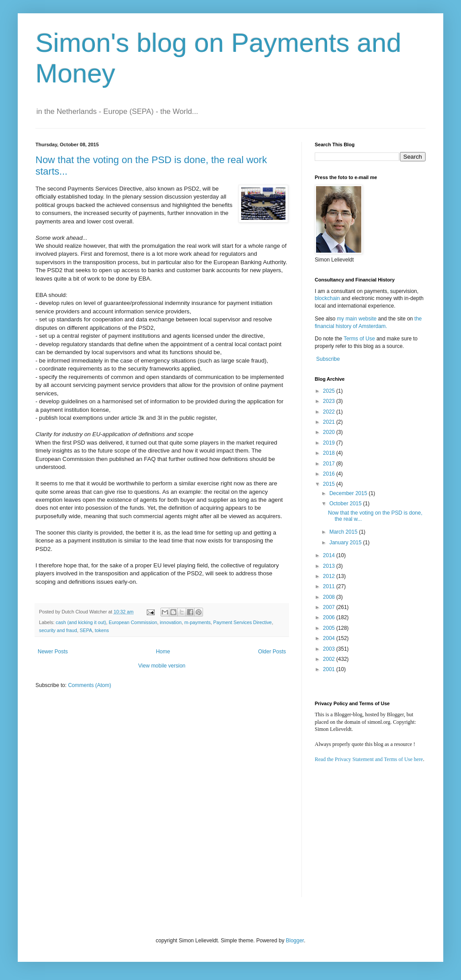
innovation (170, 622)
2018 (330, 453)
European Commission (133, 622)
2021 (330, 422)
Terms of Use (359, 339)
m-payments (197, 622)
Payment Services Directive (242, 622)
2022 (330, 412)
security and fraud (58, 630)
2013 (330, 566)
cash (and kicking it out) (81, 622)
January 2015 (346, 543)
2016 (330, 474)
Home (163, 652)
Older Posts (272, 652)
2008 (330, 597)
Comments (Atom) (89, 685)
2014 (330, 555)
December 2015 (349, 493)
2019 (330, 443)
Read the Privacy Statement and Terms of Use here (369, 759)
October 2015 (346, 504)
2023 (330, 401)
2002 (330, 659)
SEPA (86, 630)
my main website (357, 319)
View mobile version (162, 666)
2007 (330, 607)
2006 (330, 617)
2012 (330, 576)
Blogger (295, 941)
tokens (102, 630)
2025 (330, 391)
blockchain (328, 298)
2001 (330, 669)
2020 (330, 432)
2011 (330, 586)
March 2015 (344, 532)
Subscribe (328, 359)
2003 (330, 649)
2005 (330, 628)
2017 (330, 464)
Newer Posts (53, 652)
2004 (330, 638)
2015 (330, 484)
